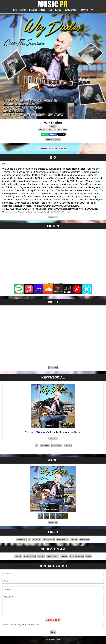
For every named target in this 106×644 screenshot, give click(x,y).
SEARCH (84, 10)
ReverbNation (62, 539)
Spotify (18, 556)
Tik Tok (68, 445)
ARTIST (23, 10)
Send (53, 632)
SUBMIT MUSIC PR (53, 640)
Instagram (57, 445)
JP (92, 10)
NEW (15, 10)
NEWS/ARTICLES (71, 10)
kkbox (88, 556)
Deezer (64, 556)
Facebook (45, 445)
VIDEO (43, 10)
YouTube (53, 368)
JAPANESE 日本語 (53, 139)
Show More (53, 217)
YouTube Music (76, 556)
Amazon (41, 556)
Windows (42, 432)
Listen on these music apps (53, 283)
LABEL (58, 10)
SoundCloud (48, 539)
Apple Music (29, 556)
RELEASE (33, 10)
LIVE (50, 10)
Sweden (53, 126)
